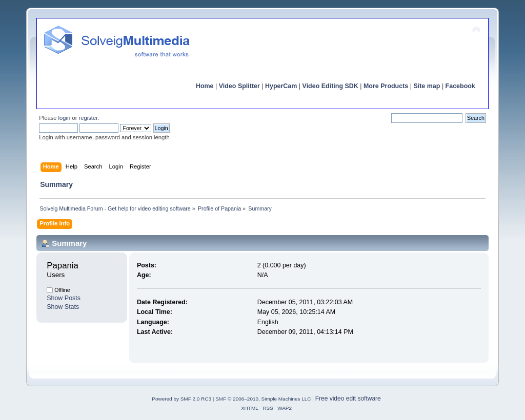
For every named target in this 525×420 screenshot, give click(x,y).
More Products (386, 86)
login (65, 118)
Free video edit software (348, 398)
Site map (427, 86)
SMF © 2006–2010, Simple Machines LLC (263, 399)
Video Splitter (239, 86)
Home (205, 86)
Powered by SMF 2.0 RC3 (181, 399)
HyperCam (281, 86)
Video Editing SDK (330, 86)
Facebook (460, 86)
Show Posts (64, 298)
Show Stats (63, 307)
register (88, 118)
